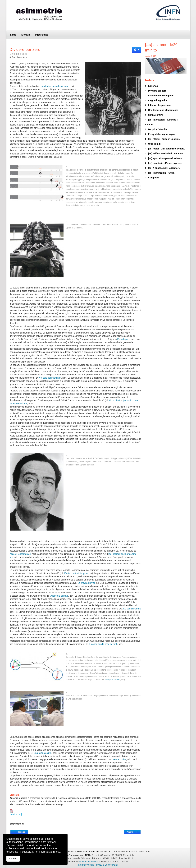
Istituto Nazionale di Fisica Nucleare (86, 852)
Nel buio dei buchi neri (50, 378)
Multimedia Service (89, 862)
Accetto (13, 859)
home (13, 35)
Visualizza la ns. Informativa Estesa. (41, 852)
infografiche (41, 35)
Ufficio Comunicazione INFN (76, 855)
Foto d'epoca (124, 339)
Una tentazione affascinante (54, 86)
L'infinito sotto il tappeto (76, 573)
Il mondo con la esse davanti (103, 644)
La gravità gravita (86, 583)
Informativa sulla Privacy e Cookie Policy (98, 865)
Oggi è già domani (59, 596)
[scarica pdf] (16, 812)
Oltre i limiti (115, 400)
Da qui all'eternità (132, 609)
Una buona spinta (43, 753)
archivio (26, 35)
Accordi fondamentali (20, 554)
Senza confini (119, 759)
